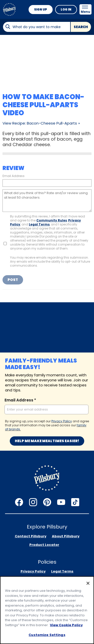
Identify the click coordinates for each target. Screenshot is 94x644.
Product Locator (44, 545)
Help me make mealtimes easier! (47, 441)
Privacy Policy (62, 421)
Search (81, 27)
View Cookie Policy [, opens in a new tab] (66, 625)
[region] (47, 610)
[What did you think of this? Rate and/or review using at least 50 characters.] (47, 201)
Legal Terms (39, 224)
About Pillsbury (66, 536)
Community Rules (52, 220)
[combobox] (36, 27)
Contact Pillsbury (31, 536)
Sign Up (41, 9)
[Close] (88, 583)
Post (13, 280)
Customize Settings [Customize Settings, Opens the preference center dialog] (47, 635)
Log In (66, 9)
